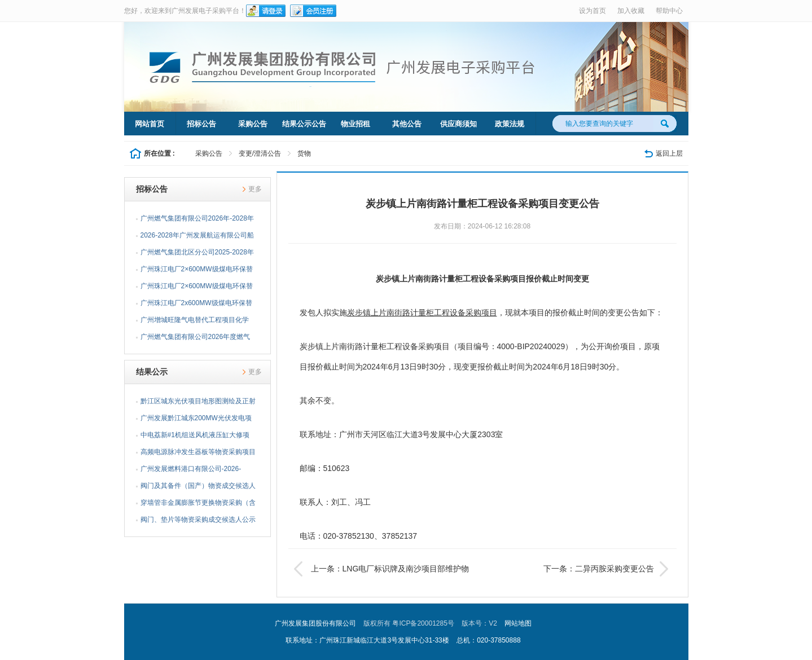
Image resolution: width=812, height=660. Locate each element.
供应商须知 (458, 124)
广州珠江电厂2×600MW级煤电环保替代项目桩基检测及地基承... (197, 288)
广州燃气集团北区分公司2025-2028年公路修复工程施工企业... (197, 254)
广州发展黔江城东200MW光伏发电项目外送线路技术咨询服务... (196, 420)
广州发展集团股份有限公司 (315, 623)
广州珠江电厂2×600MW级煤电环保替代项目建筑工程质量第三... (197, 271)
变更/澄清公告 (260, 153)
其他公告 (407, 124)
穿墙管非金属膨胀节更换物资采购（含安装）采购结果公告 (198, 505)
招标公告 (201, 124)
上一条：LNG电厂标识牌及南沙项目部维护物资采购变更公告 (382, 569)
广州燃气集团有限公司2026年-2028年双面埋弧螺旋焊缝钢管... (197, 221)
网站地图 (518, 623)
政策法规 (510, 124)
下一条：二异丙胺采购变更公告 (607, 569)
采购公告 (253, 124)
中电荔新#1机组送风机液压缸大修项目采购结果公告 (195, 437)
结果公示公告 (304, 124)
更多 (255, 189)
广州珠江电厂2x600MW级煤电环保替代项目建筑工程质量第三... (196, 305)
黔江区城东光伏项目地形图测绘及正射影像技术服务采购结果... (198, 403)
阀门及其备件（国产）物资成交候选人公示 (198, 488)
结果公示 (152, 372)
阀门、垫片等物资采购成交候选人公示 (198, 520)
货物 (304, 153)
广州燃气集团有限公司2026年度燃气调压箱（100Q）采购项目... (196, 339)
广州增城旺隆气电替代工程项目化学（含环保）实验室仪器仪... (195, 322)
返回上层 (669, 153)
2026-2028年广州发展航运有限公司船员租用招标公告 (197, 237)
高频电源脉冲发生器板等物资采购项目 (198, 452)
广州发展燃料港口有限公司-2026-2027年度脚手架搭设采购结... (191, 471)
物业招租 (355, 124)
